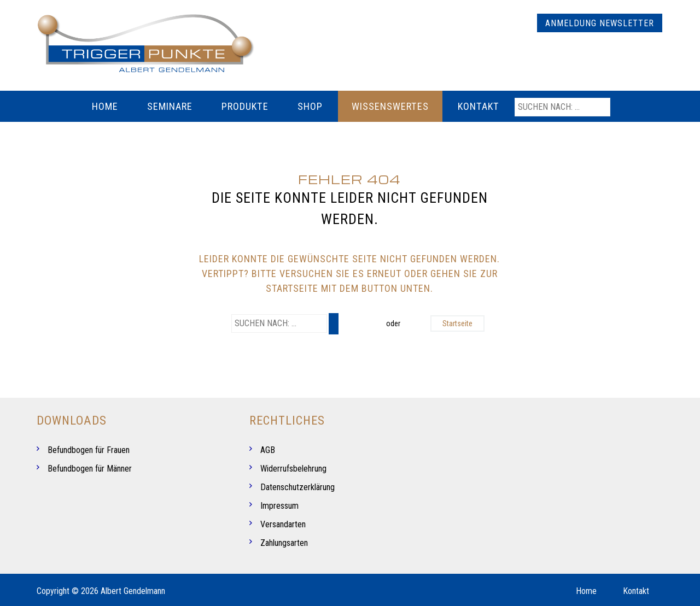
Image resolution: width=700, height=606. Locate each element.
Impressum (279, 506)
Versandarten (283, 524)
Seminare (170, 106)
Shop (310, 106)
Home (105, 106)
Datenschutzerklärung (297, 487)
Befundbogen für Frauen (89, 450)
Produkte (245, 106)
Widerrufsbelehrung (293, 469)
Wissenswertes (390, 106)
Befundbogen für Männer (90, 469)
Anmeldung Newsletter (600, 23)
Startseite (457, 323)
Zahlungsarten (284, 543)
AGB (268, 450)
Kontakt (479, 106)
